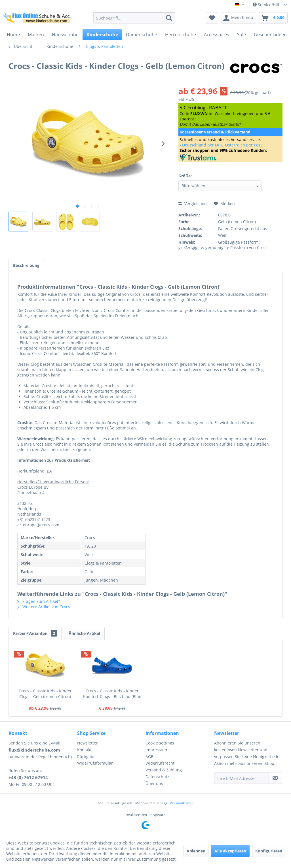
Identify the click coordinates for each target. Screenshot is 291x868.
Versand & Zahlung (164, 770)
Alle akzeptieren (230, 851)
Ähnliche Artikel (84, 633)
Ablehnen (196, 851)
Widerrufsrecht (160, 763)
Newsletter (87, 743)
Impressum (156, 750)
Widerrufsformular (95, 763)
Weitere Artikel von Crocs (44, 607)
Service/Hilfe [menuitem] (268, 5)
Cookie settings (160, 743)
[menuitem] (134, 18)
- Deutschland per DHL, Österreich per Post (221, 145)
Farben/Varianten (35, 633)
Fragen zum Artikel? (39, 601)
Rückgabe (86, 757)
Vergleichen (193, 204)
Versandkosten (182, 803)
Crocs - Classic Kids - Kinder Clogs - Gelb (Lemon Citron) (45, 694)
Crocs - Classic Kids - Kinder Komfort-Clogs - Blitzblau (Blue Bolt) (112, 694)
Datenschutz (157, 777)
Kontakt (84, 750)
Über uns (154, 783)
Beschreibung (26, 265)
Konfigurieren (269, 851)
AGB (149, 757)
